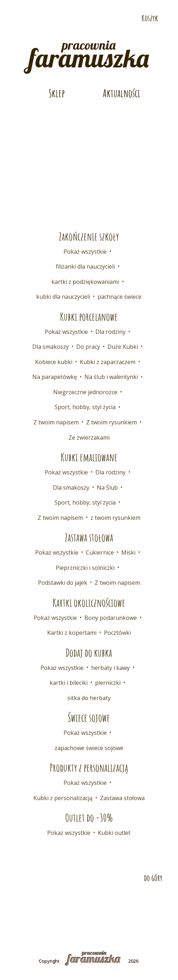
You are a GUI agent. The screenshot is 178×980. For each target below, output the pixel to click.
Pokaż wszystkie (85, 252)
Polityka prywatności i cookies (121, 915)
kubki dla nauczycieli (63, 297)
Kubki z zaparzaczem (108, 362)
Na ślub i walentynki (111, 377)
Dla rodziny (110, 332)
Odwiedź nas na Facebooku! (17, 18)
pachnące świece (119, 297)
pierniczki (108, 683)
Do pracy (88, 347)
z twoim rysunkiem (115, 518)
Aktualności (121, 93)
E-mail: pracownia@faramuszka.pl (54, 6)
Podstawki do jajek (63, 583)
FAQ (19, 915)
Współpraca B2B (138, 902)
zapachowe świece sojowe (89, 748)
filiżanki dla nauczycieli (85, 266)
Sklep (57, 93)
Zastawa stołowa (122, 798)
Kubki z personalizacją (63, 798)
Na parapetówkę (55, 377)
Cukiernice (100, 552)
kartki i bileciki (69, 683)
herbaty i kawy (110, 668)
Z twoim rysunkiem (112, 422)
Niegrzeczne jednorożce (85, 392)
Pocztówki (117, 633)
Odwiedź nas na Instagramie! (41, 18)
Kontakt (30, 902)
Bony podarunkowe (111, 618)
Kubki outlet (114, 833)
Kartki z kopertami (72, 633)
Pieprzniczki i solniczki (85, 568)
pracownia (89, 53)
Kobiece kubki (54, 362)
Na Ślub (107, 488)
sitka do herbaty (89, 698)
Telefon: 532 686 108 (142, 6)
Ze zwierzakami (89, 437)
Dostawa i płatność (79, 902)
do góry (153, 878)
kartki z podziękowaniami (85, 282)
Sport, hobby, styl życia (85, 407)
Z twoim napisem (56, 422)
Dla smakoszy (51, 347)
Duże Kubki (123, 347)
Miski (128, 552)
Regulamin (51, 915)
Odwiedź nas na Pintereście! (29, 18)
